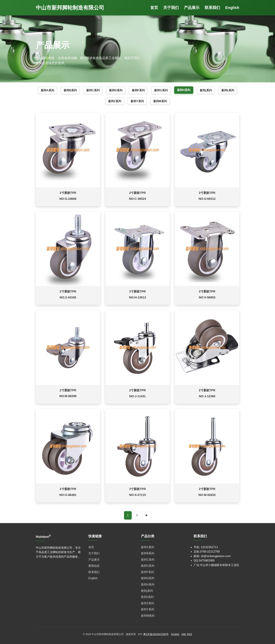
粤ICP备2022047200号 (156, 634)
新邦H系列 (184, 90)
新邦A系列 (48, 90)
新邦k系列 (228, 90)
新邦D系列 (116, 90)
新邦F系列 (138, 90)
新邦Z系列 (115, 101)
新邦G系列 (161, 90)
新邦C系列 (93, 90)
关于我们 (171, 8)
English (232, 8)
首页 (154, 8)
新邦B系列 (70, 90)
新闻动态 (94, 566)
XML (184, 634)
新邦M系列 (160, 101)
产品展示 (192, 8)
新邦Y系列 (137, 101)
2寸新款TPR (68, 193)
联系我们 (212, 8)
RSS (190, 634)
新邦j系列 (206, 90)
